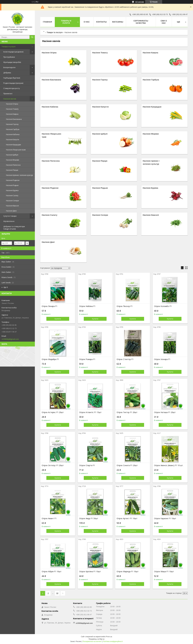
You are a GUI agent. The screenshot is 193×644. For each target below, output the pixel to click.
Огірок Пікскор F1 (125, 306)
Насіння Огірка (12, 104)
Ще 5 (6, 287)
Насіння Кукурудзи (13, 145)
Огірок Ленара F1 (50, 306)
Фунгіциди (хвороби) (12, 62)
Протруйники (9, 57)
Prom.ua (109, 637)
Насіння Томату (12, 109)
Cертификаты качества (141, 22)
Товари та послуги (55, 32)
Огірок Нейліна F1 (87, 306)
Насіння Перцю (12, 170)
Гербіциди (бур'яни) (12, 78)
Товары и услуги (9, 46)
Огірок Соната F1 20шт (127, 465)
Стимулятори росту (12, 88)
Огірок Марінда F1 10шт (128, 572)
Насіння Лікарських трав (16, 150)
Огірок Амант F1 (49, 518)
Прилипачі (8, 94)
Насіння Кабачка (13, 134)
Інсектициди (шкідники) (13, 52)
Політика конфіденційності (113, 641)
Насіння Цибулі (12, 155)
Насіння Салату (12, 196)
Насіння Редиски (13, 180)
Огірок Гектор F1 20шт (127, 412)
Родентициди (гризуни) (13, 83)
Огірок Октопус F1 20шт (53, 465)
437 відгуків (140, 2)
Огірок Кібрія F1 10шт (52, 572)
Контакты (101, 22)
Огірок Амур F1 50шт (89, 518)
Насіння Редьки (12, 185)
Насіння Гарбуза (13, 129)
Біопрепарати (9, 67)
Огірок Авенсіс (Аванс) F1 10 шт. (169, 465)
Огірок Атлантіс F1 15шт (90, 412)
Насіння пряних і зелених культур (20, 175)
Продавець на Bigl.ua (96, 639)
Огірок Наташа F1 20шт (165, 412)
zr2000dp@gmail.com (10, 339)
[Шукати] (32, 37)
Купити (58, 319)
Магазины (118, 22)
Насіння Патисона (13, 165)
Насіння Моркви (13, 160)
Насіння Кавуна (12, 114)
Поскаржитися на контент (92, 641)
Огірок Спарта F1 (87, 465)
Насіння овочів (10, 99)
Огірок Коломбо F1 (163, 306)
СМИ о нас (164, 22)
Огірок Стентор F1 (125, 359)
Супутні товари (10, 216)
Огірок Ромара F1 (87, 359)
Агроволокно (9, 221)
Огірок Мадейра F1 (50, 359)
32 (57, 593)
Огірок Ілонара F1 (162, 359)
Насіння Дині (11, 211)
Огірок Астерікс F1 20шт (53, 412)
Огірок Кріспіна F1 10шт (90, 572)
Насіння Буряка (12, 190)
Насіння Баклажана (14, 119)
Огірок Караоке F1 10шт (165, 518)
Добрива (7, 73)
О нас (87, 22)
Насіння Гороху (12, 124)
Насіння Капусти (13, 140)
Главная (47, 22)
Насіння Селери (12, 201)
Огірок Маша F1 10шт (164, 572)
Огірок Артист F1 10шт (127, 518)
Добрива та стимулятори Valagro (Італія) (14, 228)
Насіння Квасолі (12, 206)
